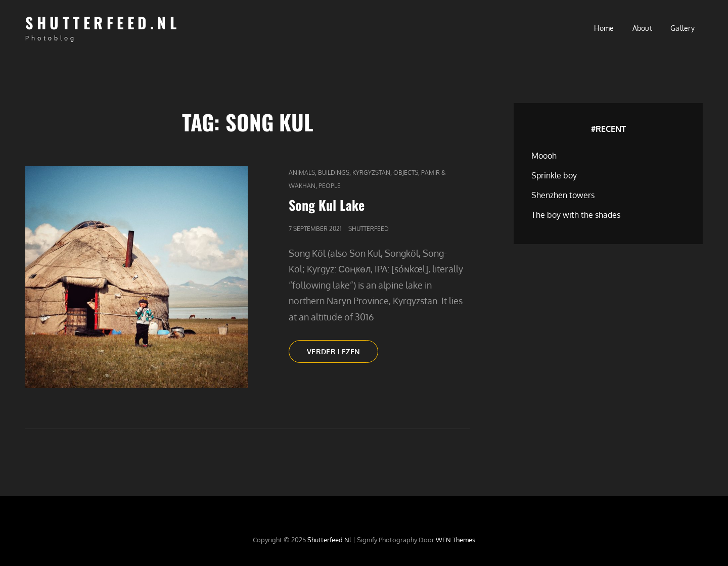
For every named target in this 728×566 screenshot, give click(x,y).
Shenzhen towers (563, 195)
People (330, 186)
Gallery (682, 28)
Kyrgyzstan (371, 173)
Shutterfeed (369, 229)
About (642, 28)
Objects (406, 173)
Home (604, 28)
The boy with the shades (576, 215)
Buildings (334, 173)
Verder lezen (343, 354)
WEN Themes (456, 540)
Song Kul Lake (327, 205)
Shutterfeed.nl (103, 22)
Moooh (544, 156)
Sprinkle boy (554, 175)
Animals (302, 173)
